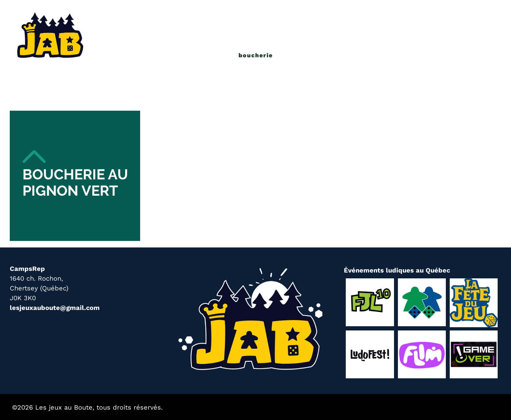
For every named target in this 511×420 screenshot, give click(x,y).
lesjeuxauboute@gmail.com (55, 308)
